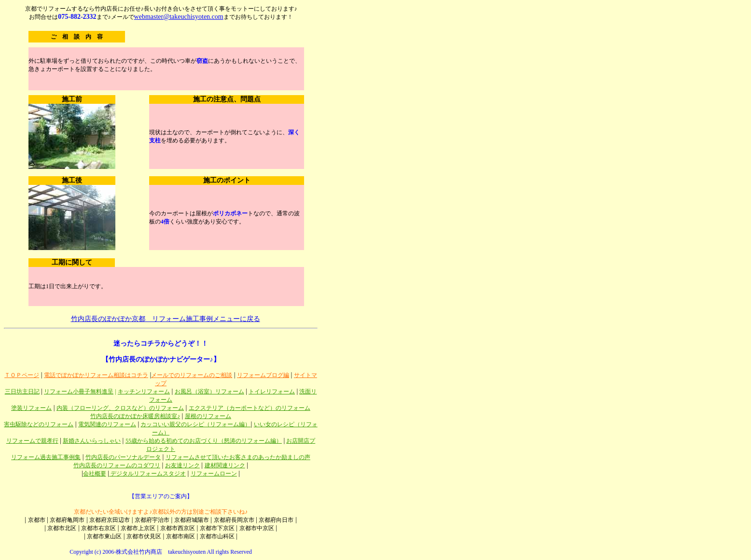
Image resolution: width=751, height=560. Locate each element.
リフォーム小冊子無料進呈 (79, 392)
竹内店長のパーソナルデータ (123, 457)
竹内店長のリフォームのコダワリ (117, 465)
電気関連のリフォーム (107, 424)
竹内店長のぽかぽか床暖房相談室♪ (135, 416)
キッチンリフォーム (144, 392)
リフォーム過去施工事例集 (46, 457)
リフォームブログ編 (263, 375)
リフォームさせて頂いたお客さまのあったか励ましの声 (238, 457)
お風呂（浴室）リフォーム (209, 392)
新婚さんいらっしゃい (92, 441)
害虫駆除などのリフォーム (39, 424)
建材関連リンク (225, 465)
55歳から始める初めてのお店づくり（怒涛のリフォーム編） (204, 441)
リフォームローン (214, 474)
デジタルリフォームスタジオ (147, 474)
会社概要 (95, 474)
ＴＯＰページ (22, 375)
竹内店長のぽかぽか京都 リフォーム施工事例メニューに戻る (166, 319)
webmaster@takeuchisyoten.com (179, 17)
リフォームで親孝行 (32, 441)
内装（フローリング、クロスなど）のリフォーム (120, 408)
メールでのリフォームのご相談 (192, 375)
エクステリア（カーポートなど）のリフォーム (250, 408)
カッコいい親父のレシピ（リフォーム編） (195, 424)
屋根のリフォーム (208, 416)
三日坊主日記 (22, 392)
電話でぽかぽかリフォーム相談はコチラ (96, 375)
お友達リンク (182, 465)
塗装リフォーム (31, 408)
